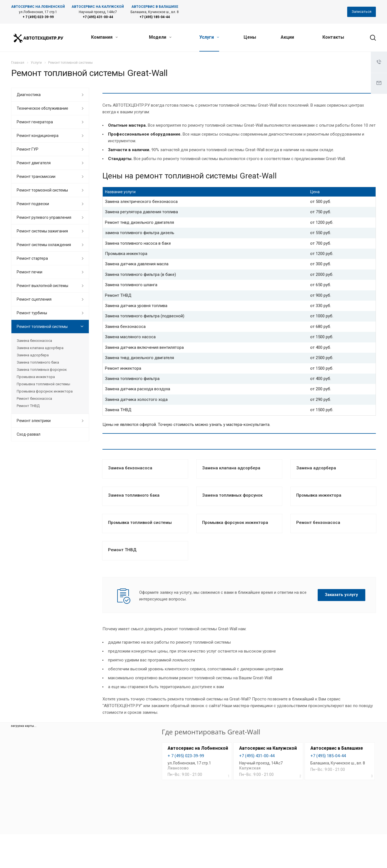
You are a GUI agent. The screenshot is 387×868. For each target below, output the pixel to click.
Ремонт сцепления (34, 299)
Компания (104, 37)
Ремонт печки (30, 272)
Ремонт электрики (34, 421)
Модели (160, 37)
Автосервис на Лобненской (198, 748)
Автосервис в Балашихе (337, 748)
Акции (287, 37)
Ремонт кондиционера (38, 136)
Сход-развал (29, 434)
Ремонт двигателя (34, 163)
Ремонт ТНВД (122, 550)
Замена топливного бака (134, 495)
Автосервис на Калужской (268, 748)
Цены (250, 37)
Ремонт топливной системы (42, 327)
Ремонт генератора (35, 122)
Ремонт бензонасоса (318, 523)
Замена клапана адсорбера (231, 468)
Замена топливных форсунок (232, 495)
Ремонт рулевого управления (44, 217)
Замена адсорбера (316, 468)
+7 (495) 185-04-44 (155, 17)
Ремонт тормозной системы (42, 190)
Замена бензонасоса (130, 468)
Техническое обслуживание (42, 108)
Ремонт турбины (32, 313)
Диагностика (29, 95)
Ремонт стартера (32, 258)
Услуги (209, 37)
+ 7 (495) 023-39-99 (38, 17)
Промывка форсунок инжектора (235, 523)
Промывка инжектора (319, 495)
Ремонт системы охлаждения (44, 245)
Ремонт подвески (33, 204)
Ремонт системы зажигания (42, 231)
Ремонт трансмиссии (36, 176)
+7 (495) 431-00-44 (98, 17)
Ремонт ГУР (28, 149)
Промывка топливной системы (140, 523)
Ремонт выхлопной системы (42, 286)
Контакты (333, 37)
